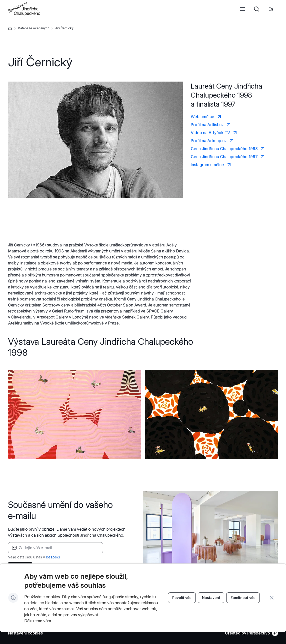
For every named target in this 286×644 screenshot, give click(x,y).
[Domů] (10, 28)
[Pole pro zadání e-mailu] (59, 548)
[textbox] (55, 551)
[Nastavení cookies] (25, 633)
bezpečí (53, 557)
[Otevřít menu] (242, 9)
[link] (271, 9)
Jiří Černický (64, 28)
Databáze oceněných (34, 28)
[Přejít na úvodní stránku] (24, 14)
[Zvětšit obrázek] (74, 414)
